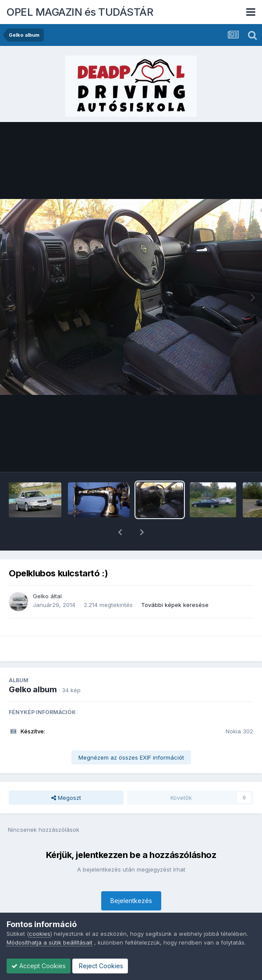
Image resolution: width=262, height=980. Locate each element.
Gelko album (33, 667)
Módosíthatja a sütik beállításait (50, 942)
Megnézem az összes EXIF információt (131, 735)
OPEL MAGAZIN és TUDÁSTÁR (80, 12)
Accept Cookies (39, 966)
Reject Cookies (100, 966)
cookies (40, 934)
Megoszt (66, 775)
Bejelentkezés (131, 878)
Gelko (41, 573)
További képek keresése (175, 582)
